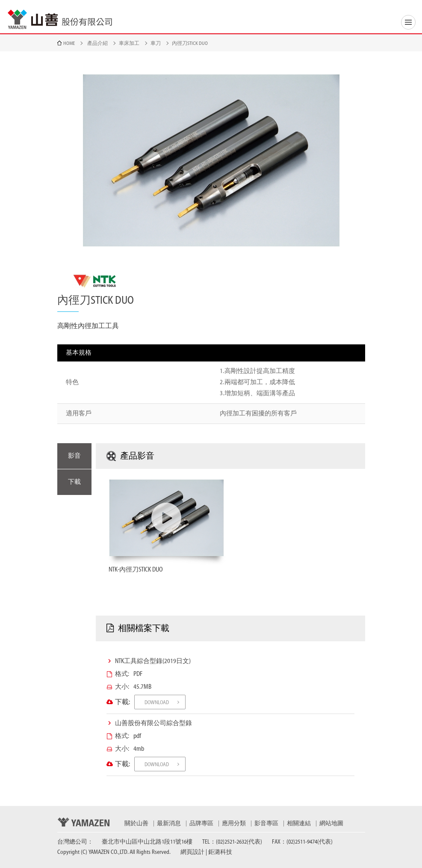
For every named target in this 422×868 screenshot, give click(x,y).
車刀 (156, 43)
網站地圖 (331, 824)
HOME (69, 43)
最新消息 (169, 824)
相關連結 (299, 824)
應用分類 (234, 824)
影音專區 (266, 824)
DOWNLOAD (157, 702)
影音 (74, 456)
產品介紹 (97, 43)
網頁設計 (192, 852)
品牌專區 (201, 824)
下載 (74, 482)
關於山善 (136, 824)
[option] (211, 160)
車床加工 (129, 43)
